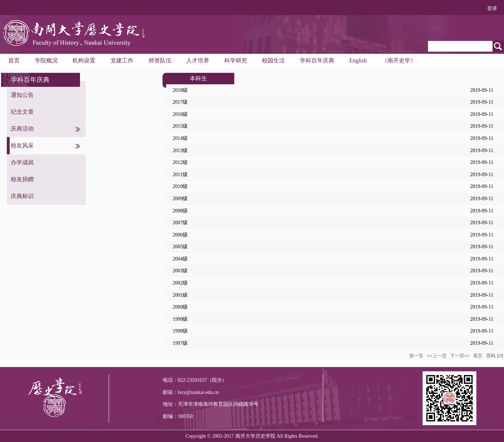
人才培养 (198, 60)
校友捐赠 (22, 179)
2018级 (180, 90)
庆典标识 (22, 196)
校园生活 (273, 60)
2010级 (180, 186)
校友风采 (22, 145)
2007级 (180, 223)
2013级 (180, 151)
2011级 (180, 175)
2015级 (180, 126)
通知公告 (22, 95)
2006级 (180, 235)
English (358, 60)
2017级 (180, 102)
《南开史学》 (399, 60)
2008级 (180, 211)
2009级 (180, 199)
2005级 (180, 247)
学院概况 (46, 60)
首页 (14, 60)
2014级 (180, 138)
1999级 (180, 319)
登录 (492, 8)
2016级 (180, 114)
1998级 (180, 331)
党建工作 (122, 60)
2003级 (180, 271)
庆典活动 (22, 129)
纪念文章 (22, 112)
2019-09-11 (482, 90)
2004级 (180, 259)
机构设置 (84, 60)
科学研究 (236, 60)
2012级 (180, 162)
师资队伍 (160, 60)
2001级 (180, 295)
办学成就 (22, 162)
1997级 (180, 343)
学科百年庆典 (317, 60)
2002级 (180, 283)
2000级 (180, 307)
